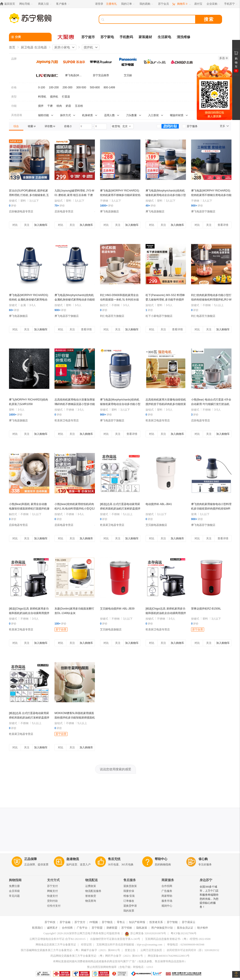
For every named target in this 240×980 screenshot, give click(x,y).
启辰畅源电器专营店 (21, 211)
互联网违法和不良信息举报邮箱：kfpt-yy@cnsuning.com (129, 945)
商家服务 (168, 880)
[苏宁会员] (164, 4)
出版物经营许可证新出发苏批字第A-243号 (115, 939)
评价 (13, 206)
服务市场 (167, 901)
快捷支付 (52, 896)
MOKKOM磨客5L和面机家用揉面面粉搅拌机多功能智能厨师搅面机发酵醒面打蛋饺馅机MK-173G (75, 718)
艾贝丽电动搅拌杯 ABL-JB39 (117, 609)
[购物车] (181, 4)
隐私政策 (142, 928)
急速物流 (73, 859)
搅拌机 (88, 47)
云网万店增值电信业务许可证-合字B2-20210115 (57, 939)
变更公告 (130, 950)
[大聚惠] (66, 37)
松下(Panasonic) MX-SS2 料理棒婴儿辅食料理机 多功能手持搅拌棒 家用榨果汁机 (165, 300)
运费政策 (91, 886)
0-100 (42, 87)
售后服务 (130, 880)
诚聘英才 (52, 928)
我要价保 (129, 891)
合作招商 (167, 886)
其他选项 (17, 115)
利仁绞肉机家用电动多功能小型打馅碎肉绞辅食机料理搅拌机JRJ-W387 (211, 300)
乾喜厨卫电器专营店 (67, 420)
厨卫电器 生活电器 (34, 47)
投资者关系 (156, 922)
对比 (15, 225)
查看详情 (223, 225)
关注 (27, 225)
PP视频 (94, 922)
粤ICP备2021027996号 (184, 933)
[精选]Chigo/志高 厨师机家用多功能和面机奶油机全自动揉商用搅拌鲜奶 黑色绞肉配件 (166, 613)
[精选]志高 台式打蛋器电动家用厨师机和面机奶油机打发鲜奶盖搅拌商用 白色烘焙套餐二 (120, 509)
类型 (14, 97)
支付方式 (53, 880)
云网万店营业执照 (151, 950)
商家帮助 (167, 896)
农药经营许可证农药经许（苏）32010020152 (193, 950)
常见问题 (14, 896)
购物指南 (15, 880)
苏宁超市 (88, 37)
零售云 (121, 922)
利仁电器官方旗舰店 (112, 316)
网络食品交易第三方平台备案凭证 (56, 945)
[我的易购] (147, 4)
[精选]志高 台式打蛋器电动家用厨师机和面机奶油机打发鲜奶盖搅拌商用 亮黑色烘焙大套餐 (29, 718)
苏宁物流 (107, 922)
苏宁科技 (50, 922)
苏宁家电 (107, 37)
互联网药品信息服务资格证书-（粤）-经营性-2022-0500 (178, 939)
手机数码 (126, 37)
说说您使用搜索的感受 (116, 769)
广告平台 (82, 928)
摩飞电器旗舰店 (109, 211)
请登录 (99, 4)
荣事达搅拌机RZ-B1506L (206, 609)
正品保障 (31, 859)
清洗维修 (183, 37)
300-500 (81, 87)
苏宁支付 (52, 886)
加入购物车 (41, 225)
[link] (16, 126)
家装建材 (145, 37)
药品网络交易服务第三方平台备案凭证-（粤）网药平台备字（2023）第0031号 (97, 956)
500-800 (95, 87)
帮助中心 (161, 859)
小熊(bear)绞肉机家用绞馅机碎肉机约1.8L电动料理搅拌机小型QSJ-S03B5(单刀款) (75, 509)
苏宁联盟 (97, 928)
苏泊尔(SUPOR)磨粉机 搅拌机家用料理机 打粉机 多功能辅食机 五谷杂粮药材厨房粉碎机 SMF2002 (29, 195)
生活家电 (164, 37)
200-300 (68, 87)
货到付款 (52, 901)
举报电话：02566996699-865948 (186, 945)
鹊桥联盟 (112, 928)
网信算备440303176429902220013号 (169, 956)
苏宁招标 (127, 928)
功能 (14, 106)
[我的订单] (128, 4)
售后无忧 (114, 859)
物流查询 (91, 901)
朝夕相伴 (203, 928)
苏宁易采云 (189, 922)
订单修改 (129, 901)
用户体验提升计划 (162, 928)
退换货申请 (130, 906)
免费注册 (14, 886)
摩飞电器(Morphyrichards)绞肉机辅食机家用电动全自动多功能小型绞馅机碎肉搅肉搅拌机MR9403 (166, 195)
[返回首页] (9, 4)
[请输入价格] (86, 126)
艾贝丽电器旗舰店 (156, 525)
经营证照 (86, 945)
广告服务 (167, 891)
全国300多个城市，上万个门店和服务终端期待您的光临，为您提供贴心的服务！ (209, 897)
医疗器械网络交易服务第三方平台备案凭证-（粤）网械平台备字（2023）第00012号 (70, 950)
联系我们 (37, 928)
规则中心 (167, 906)
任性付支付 (54, 906)
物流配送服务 (93, 891)
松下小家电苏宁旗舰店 (159, 316)
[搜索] (150, 19)
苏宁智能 (172, 922)
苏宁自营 (61, 629)
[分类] (30, 37)
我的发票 (129, 911)
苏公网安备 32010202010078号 (145, 933)
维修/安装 (129, 896)
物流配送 (92, 880)
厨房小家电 (62, 47)
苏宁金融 (65, 922)
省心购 (203, 859)
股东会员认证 (185, 928)
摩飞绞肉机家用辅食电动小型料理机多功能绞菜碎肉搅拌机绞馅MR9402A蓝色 (211, 509)
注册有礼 (111, 4)
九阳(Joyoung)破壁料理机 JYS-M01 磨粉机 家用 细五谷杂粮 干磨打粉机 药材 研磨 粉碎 (74, 195)
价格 (14, 87)
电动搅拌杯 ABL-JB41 (159, 504)
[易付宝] (198, 4)
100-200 (54, 87)
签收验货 (91, 896)
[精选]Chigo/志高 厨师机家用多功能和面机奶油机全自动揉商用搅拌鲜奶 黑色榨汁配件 (29, 613)
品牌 (14, 59)
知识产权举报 (137, 922)
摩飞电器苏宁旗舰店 (203, 211)
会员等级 (14, 891)
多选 (224, 58)
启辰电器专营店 (64, 211)
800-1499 (109, 87)
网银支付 (52, 891)
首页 (12, 47)
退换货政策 (130, 886)
